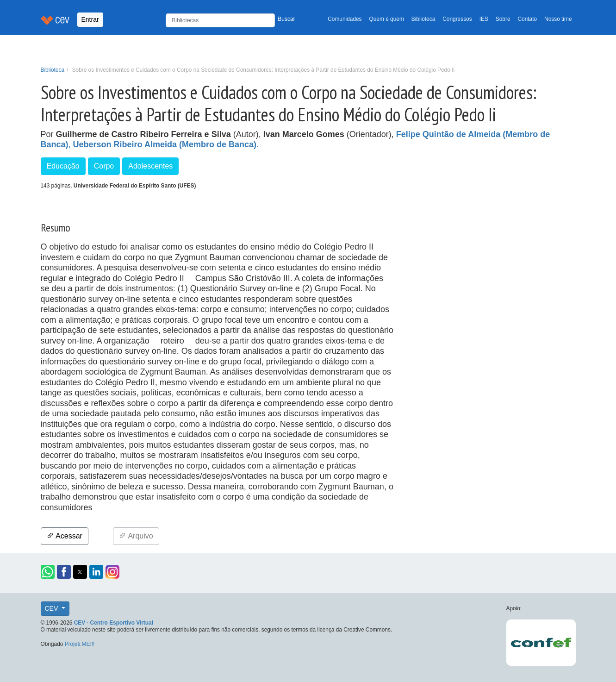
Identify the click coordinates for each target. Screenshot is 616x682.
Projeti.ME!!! (80, 644)
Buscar (286, 19)
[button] (48, 572)
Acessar (65, 536)
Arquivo (136, 536)
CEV (53, 608)
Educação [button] (63, 166)
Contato (528, 19)
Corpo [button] (104, 166)
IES (484, 19)
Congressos (457, 19)
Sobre (503, 19)
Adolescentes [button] (150, 166)
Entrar (90, 19)
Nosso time (558, 19)
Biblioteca (423, 19)
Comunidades (345, 19)
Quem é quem (387, 19)
